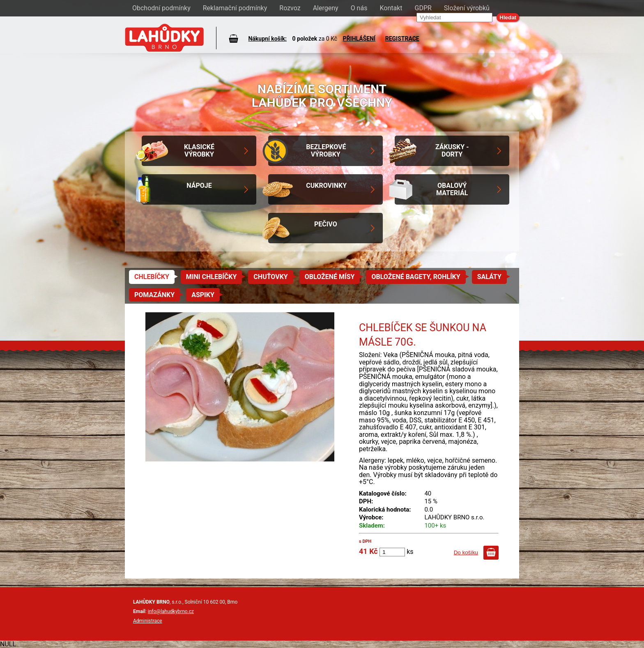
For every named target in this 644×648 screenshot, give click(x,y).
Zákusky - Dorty (452, 151)
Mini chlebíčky (212, 277)
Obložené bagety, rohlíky (416, 277)
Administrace (148, 621)
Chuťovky (270, 277)
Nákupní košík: (267, 39)
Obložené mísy (330, 277)
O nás (359, 8)
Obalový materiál (452, 189)
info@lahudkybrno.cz (171, 611)
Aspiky (203, 295)
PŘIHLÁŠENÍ (359, 39)
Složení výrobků (467, 8)
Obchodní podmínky (161, 8)
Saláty (489, 277)
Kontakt (391, 8)
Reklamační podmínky (235, 8)
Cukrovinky (326, 186)
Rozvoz (290, 8)
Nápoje (199, 186)
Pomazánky (154, 295)
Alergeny (326, 8)
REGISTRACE (402, 39)
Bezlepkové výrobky (326, 151)
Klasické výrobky (199, 151)
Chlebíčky (152, 277)
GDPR (423, 8)
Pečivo (326, 224)
